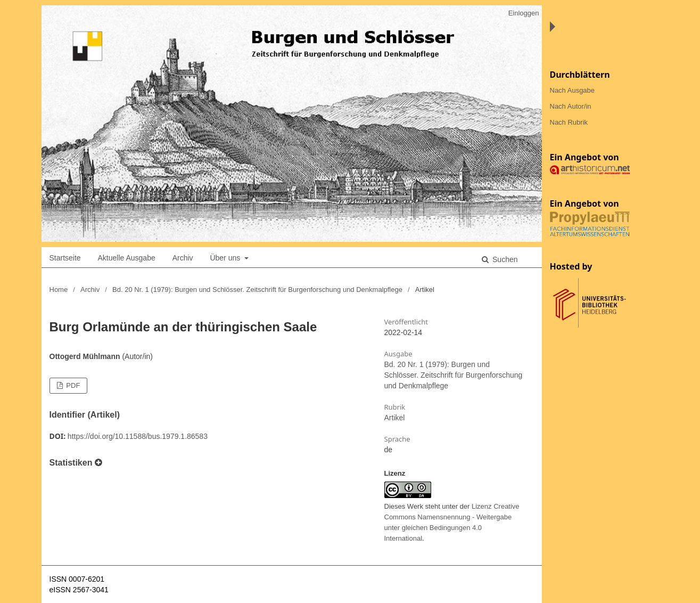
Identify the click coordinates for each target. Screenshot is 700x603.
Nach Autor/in (571, 106)
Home (59, 290)
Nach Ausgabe (573, 90)
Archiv (183, 258)
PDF (72, 385)
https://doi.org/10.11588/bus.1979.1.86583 (138, 436)
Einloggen (524, 13)
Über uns (226, 258)
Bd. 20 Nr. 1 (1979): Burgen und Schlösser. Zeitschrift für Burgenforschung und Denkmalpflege (257, 290)
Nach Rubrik (569, 122)
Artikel (395, 418)
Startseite (65, 258)
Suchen (504, 259)
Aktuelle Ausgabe (127, 258)
